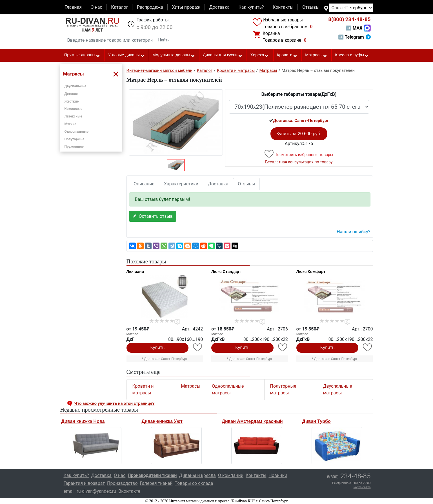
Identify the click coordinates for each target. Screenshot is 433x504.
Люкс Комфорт (311, 272)
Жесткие (72, 101)
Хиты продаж (186, 7)
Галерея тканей (156, 483)
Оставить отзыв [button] (153, 216)
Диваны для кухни (223, 55)
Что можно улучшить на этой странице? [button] (115, 403)
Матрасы (316, 55)
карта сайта (362, 487)
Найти (164, 40)
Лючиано (135, 272)
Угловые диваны (126, 55)
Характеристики (181, 184)
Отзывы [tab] (246, 184)
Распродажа (150, 7)
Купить (158, 348)
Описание (144, 184)
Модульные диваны (174, 55)
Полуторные (75, 139)
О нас (96, 7)
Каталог (119, 7)
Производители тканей (152, 475)
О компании (231, 475)
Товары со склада (194, 483)
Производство (122, 483)
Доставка (219, 7)
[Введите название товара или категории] (110, 40)
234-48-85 (349, 19)
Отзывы (311, 7)
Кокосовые (74, 109)
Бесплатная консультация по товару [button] (299, 162)
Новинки (278, 475)
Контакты (283, 7)
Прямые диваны (82, 55)
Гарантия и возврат (84, 483)
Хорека (259, 55)
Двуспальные (76, 86)
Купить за (299, 134)
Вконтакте (129, 491)
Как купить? (251, 7)
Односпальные (77, 132)
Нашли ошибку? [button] (353, 232)
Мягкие (70, 124)
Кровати (287, 55)
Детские (71, 94)
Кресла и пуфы (352, 55)
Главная (73, 7)
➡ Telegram (354, 37)
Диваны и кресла (197, 475)
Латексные (73, 116)
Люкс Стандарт (226, 272)
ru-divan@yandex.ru (96, 491)
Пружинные (74, 146)
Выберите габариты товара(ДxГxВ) (299, 94)
